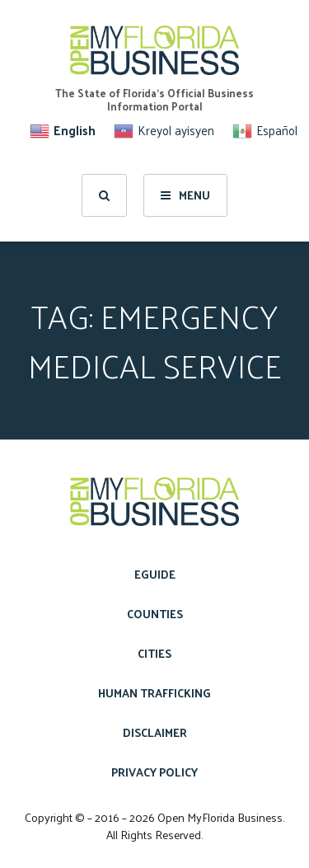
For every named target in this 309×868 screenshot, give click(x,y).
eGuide (155, 574)
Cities (154, 653)
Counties (155, 614)
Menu (185, 195)
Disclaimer (155, 732)
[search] (104, 195)
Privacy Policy (154, 772)
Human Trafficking (154, 693)
